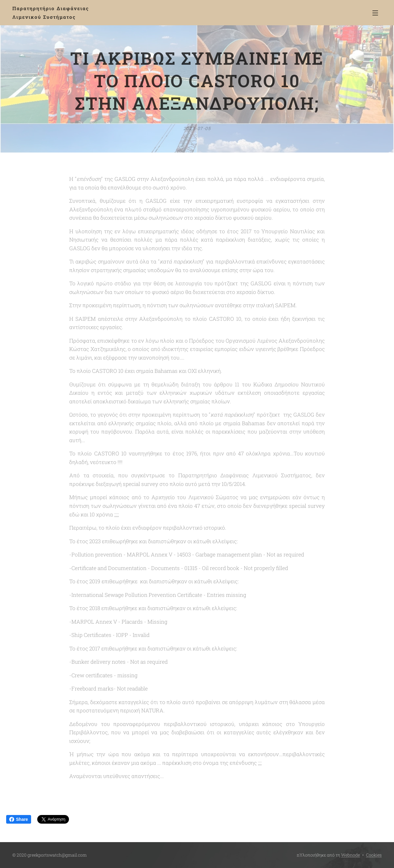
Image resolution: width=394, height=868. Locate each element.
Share (19, 819)
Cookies (374, 855)
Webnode (350, 855)
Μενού (375, 13)
